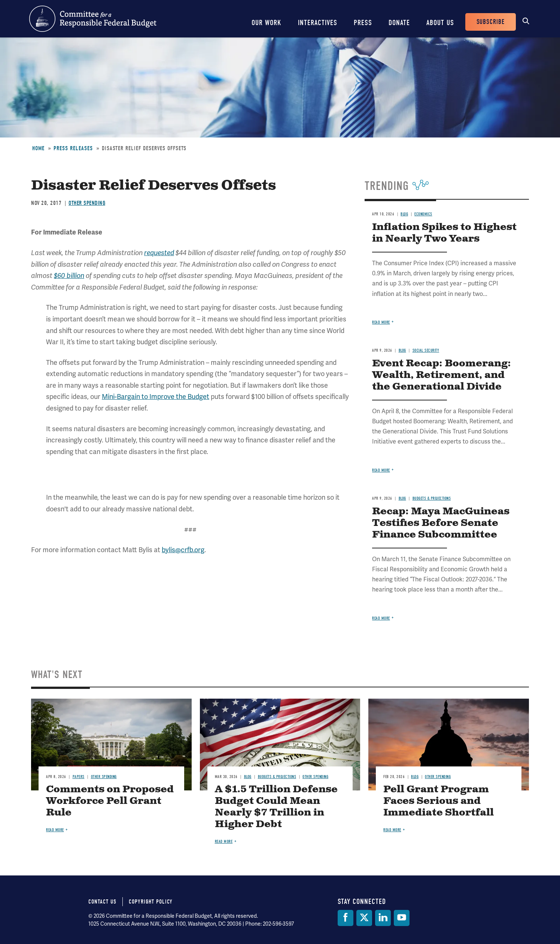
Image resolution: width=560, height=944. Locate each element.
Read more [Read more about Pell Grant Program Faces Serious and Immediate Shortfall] (392, 830)
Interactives (318, 23)
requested (159, 253)
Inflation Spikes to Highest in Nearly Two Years (444, 233)
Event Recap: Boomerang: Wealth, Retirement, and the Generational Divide (442, 375)
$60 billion (69, 276)
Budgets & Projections (432, 498)
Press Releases (73, 148)
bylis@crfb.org (183, 550)
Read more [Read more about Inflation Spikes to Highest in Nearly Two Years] (381, 322)
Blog (404, 214)
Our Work (267, 23)
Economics (423, 214)
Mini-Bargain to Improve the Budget (156, 397)
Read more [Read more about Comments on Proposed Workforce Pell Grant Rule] (55, 830)
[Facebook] (346, 918)
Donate (399, 23)
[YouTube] (402, 918)
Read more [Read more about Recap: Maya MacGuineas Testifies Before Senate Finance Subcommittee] (381, 618)
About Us (440, 23)
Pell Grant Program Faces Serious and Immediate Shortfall (439, 801)
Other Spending (87, 203)
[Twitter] (364, 918)
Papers (79, 777)
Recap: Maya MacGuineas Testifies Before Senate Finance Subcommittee (441, 523)
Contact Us (102, 902)
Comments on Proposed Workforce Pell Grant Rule (110, 801)
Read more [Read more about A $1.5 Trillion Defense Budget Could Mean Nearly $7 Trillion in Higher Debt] (224, 842)
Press (363, 23)
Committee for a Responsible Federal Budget (93, 19)
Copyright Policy (151, 902)
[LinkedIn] (383, 918)
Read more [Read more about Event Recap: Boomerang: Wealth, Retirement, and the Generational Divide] (381, 470)
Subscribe (491, 22)
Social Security (426, 350)
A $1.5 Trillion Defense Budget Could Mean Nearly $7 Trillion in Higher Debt (276, 807)
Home (38, 148)
